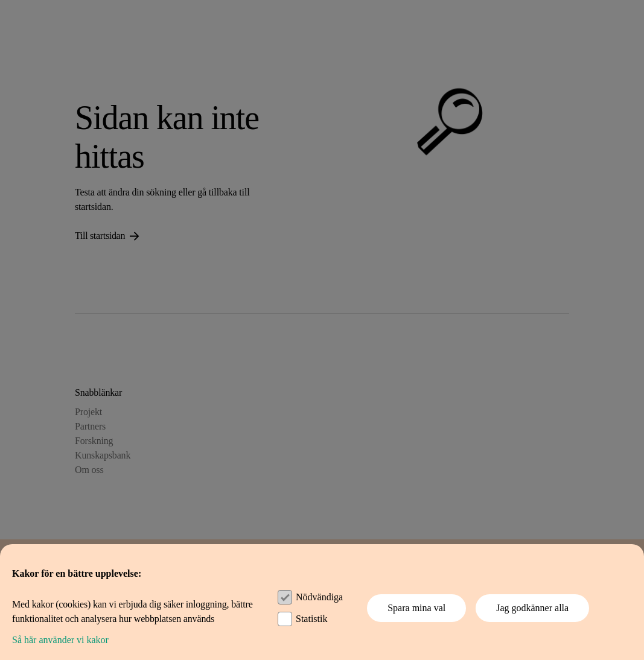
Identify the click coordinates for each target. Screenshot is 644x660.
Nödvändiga (319, 597)
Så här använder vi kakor (60, 640)
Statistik (311, 619)
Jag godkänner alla (532, 608)
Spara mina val (416, 608)
